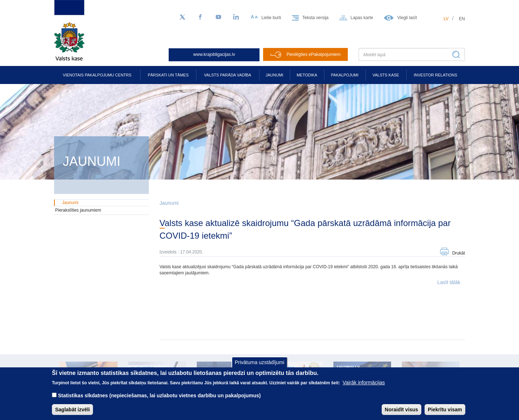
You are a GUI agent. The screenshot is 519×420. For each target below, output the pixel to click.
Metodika (307, 75)
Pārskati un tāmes (168, 75)
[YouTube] (218, 17)
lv (446, 19)
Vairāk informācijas (364, 388)
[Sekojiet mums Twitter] (182, 17)
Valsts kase (386, 75)
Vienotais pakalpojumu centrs (97, 75)
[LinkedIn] (236, 17)
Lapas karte (362, 18)
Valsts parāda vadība (228, 75)
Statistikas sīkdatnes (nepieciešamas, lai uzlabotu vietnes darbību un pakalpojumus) (159, 401)
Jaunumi (274, 75)
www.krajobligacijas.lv (214, 54)
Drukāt (459, 253)
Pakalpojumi (345, 75)
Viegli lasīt (407, 18)
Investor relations (436, 75)
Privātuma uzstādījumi (259, 368)
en (462, 19)
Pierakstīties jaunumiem (78, 210)
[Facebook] (200, 17)
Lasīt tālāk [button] (449, 282)
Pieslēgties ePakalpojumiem (314, 54)
